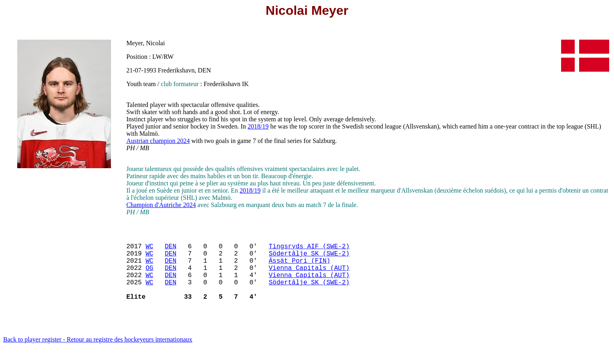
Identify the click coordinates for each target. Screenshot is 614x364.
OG (149, 276)
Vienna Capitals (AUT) (309, 276)
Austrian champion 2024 (158, 141)
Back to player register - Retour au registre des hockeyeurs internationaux (98, 354)
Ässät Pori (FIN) (299, 267)
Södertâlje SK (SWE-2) (309, 258)
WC (149, 249)
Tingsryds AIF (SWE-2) (309, 249)
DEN (171, 249)
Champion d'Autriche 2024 (161, 205)
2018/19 (258, 126)
